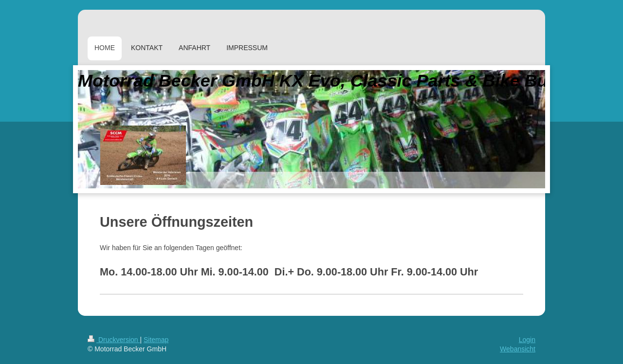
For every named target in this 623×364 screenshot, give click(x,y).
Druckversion (114, 340)
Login (527, 340)
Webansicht (518, 349)
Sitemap (156, 340)
